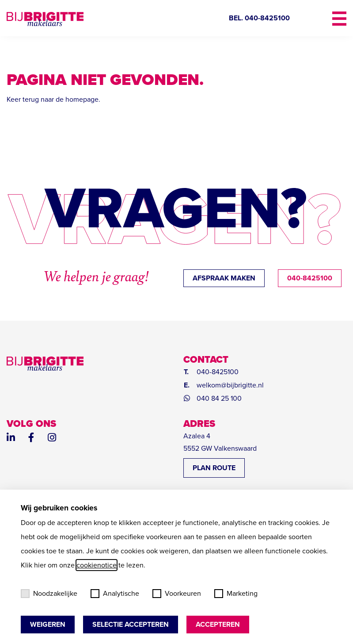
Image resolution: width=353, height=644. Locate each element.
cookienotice (97, 565)
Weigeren (48, 624)
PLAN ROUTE (214, 468)
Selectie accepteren (131, 624)
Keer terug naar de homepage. (53, 99)
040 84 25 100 (219, 398)
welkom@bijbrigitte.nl (230, 385)
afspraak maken (224, 278)
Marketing (236, 593)
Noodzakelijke (49, 593)
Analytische (115, 593)
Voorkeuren (177, 593)
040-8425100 (310, 278)
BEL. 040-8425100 (259, 18)
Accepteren (218, 624)
